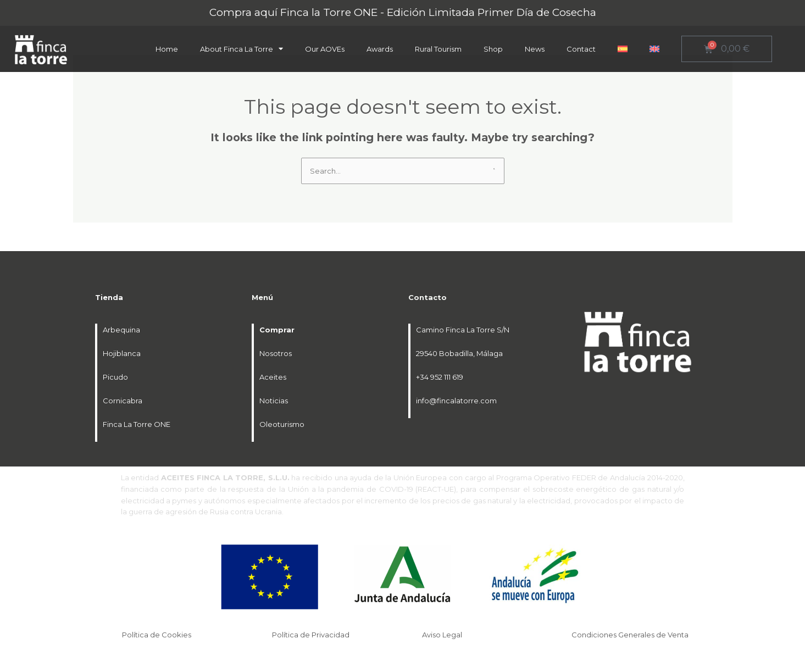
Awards (380, 49)
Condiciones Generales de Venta (631, 635)
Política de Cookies (157, 635)
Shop (493, 49)
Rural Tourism (438, 49)
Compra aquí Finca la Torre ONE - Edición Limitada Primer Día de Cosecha (403, 12)
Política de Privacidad (312, 635)
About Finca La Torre (241, 49)
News (535, 49)
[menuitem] (623, 49)
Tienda (109, 297)
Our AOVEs (325, 49)
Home (167, 49)
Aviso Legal (443, 635)
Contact (581, 49)
